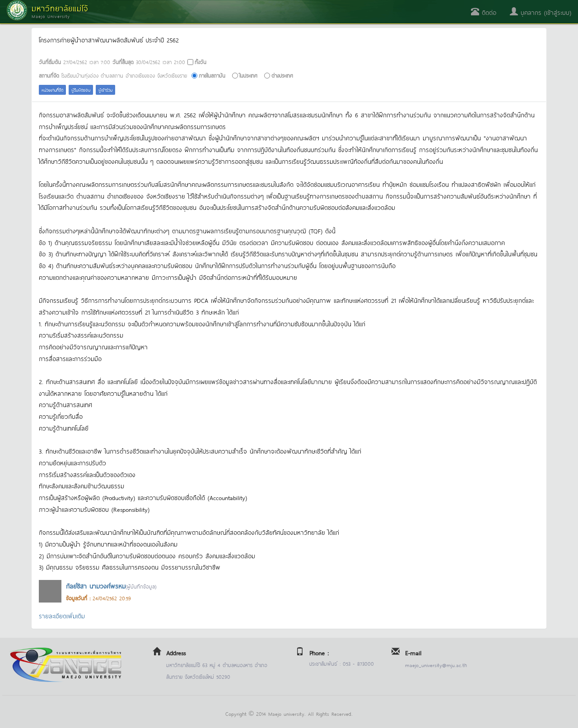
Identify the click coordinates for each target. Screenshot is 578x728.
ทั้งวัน (200, 62)
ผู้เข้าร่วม (105, 90)
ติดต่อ (484, 12)
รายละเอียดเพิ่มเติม (62, 615)
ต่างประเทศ (282, 75)
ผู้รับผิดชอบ (81, 90)
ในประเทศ (248, 75)
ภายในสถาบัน (212, 75)
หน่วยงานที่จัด (52, 90)
